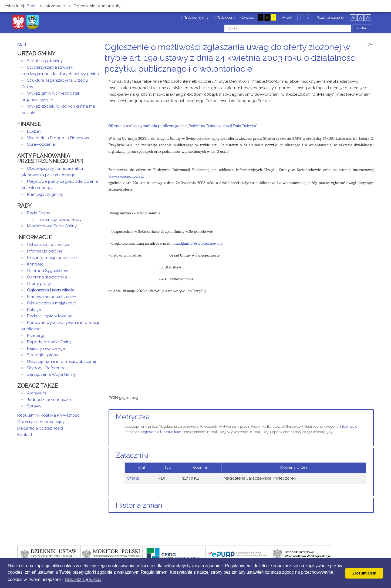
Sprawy (34, 406)
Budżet (34, 131)
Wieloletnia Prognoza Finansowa (59, 138)
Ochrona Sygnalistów (48, 271)
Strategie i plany (43, 355)
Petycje (34, 310)
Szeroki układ (308, 18)
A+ (368, 18)
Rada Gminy (39, 213)
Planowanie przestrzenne (51, 297)
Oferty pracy (39, 284)
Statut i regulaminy (45, 61)
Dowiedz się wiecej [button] (83, 579)
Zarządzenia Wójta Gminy (51, 374)
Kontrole (35, 264)
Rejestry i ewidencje (46, 348)
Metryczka (133, 417)
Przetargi (36, 335)
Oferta (133, 478)
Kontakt (25, 435)
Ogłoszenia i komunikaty (161, 432)
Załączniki (132, 455)
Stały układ (301, 18)
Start (22, 45)
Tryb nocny (225, 17)
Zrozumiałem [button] (364, 573)
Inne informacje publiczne (52, 258)
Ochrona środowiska (47, 277)
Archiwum (36, 393)
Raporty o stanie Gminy (49, 342)
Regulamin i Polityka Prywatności (49, 415)
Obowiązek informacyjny (41, 422)
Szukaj (362, 28)
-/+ (369, 45)
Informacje (349, 426)
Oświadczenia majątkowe (51, 303)
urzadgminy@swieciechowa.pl (197, 243)
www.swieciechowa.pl (127, 176)
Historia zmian (139, 505)
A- (353, 18)
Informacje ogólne (45, 251)
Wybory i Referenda (46, 368)
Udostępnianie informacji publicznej (61, 361)
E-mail (372, 79)
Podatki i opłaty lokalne (50, 316)
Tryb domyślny (195, 17)
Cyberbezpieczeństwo (49, 245)
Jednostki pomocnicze (49, 400)
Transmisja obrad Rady (60, 220)
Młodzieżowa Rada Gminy (52, 226)
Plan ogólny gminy (45, 194)
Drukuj (366, 79)
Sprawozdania (41, 144)
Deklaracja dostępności (40, 428)
